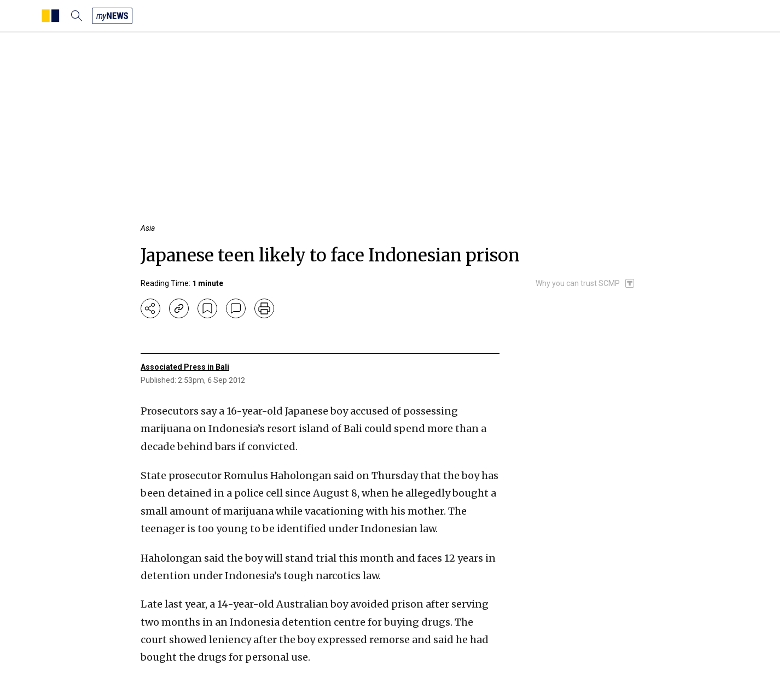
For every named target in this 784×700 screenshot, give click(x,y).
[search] (77, 16)
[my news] (112, 16)
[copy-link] (179, 308)
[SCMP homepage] (51, 16)
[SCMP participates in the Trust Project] (585, 283)
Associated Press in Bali (185, 367)
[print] (264, 308)
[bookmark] (207, 308)
